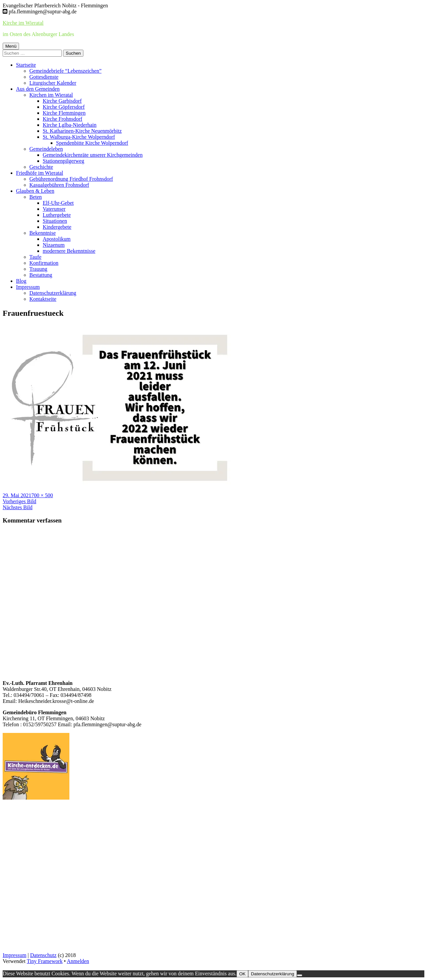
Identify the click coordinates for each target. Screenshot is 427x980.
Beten (36, 197)
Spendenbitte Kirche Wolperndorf (92, 143)
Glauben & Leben (35, 191)
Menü (11, 46)
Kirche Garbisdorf (62, 101)
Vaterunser (54, 209)
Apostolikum (57, 239)
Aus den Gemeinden (38, 89)
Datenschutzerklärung (53, 293)
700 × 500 (42, 495)
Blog (21, 281)
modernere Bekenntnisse (69, 251)
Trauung (38, 269)
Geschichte (41, 167)
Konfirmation (44, 263)
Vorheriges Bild (20, 501)
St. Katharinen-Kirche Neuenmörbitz (82, 131)
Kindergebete (57, 227)
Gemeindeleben (46, 149)
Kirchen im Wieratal (51, 95)
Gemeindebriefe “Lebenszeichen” (65, 71)
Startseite (26, 65)
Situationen (55, 221)
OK (242, 974)
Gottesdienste (44, 77)
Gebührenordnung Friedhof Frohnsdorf (71, 179)
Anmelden (78, 961)
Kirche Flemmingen (64, 113)
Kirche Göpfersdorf (64, 107)
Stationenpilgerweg (63, 161)
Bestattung (41, 275)
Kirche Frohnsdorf (63, 119)
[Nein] (300, 975)
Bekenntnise (43, 233)
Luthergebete (57, 215)
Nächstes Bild (18, 507)
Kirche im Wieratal (23, 23)
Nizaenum (54, 245)
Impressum (28, 287)
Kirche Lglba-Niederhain (70, 125)
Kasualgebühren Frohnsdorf (59, 185)
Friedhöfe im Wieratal (40, 173)
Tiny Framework (45, 961)
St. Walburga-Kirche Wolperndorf (79, 137)
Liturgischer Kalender (53, 83)
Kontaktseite (43, 299)
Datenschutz (43, 955)
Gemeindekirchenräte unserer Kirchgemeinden (93, 155)
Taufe (35, 257)
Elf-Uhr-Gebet (58, 203)
